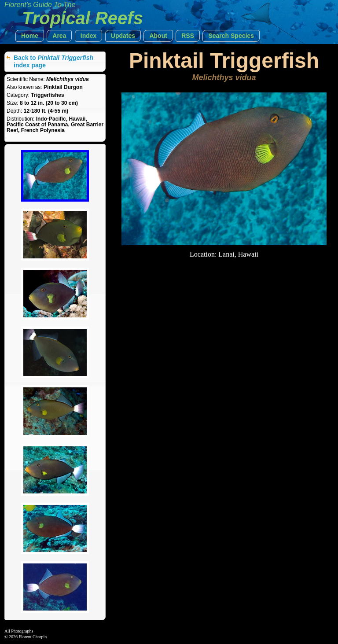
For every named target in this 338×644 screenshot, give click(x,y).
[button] (30, 36)
